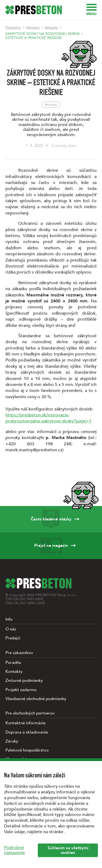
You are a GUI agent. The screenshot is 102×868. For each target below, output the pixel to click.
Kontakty (14, 671)
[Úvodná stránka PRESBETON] (34, 10)
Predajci (13, 638)
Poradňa (13, 662)
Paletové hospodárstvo (27, 750)
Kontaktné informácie (25, 723)
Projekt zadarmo (21, 690)
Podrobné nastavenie (15, 850)
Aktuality (51, 27)
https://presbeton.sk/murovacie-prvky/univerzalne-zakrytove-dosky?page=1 (48, 418)
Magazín (33, 27)
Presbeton (13, 27)
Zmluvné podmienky (24, 680)
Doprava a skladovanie (27, 732)
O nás (11, 629)
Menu (91, 10)
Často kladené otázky (51, 519)
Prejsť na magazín (51, 546)
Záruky (12, 741)
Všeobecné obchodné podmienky (36, 699)
